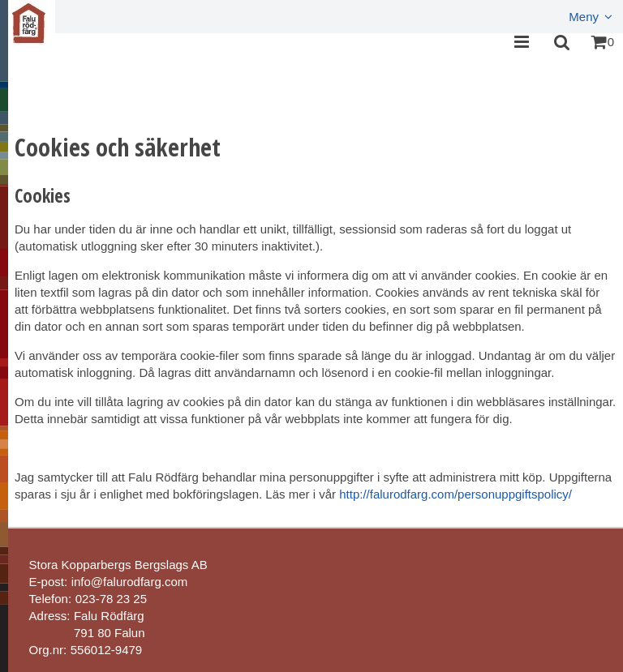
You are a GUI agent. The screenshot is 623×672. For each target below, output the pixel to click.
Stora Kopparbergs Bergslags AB (118, 565)
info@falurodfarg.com (130, 582)
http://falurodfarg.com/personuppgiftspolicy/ (455, 494)
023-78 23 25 (111, 599)
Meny (584, 17)
